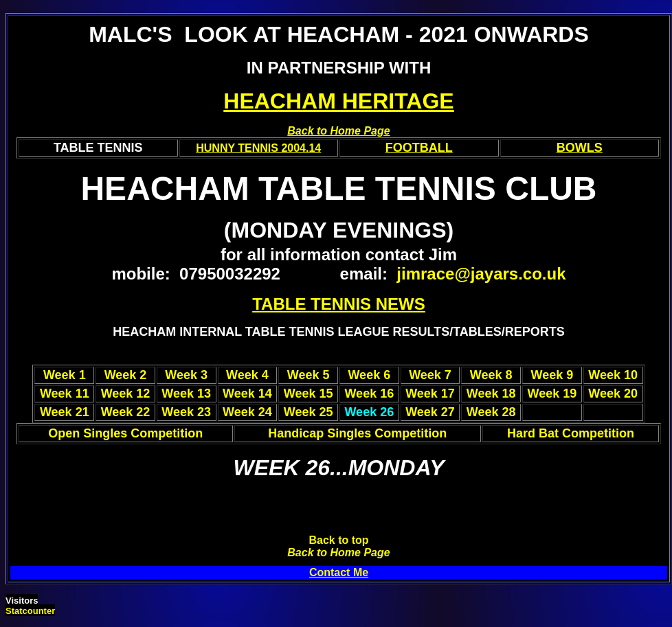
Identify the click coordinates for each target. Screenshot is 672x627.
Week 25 (309, 412)
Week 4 (247, 375)
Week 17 (430, 394)
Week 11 (65, 394)
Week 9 (552, 375)
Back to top (338, 540)
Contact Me (339, 572)
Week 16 (369, 394)
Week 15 (309, 394)
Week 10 (613, 375)
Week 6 (369, 375)
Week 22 (126, 412)
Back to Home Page (338, 552)
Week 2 (126, 375)
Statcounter (30, 611)
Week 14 (247, 394)
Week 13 (186, 394)
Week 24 (247, 412)
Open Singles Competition (125, 433)
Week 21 (65, 412)
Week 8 (491, 375)
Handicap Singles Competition (357, 433)
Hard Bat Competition (571, 433)
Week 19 (552, 394)
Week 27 (430, 412)
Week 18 (491, 394)
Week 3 (186, 375)
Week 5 (309, 375)
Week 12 (126, 394)
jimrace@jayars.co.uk (481, 274)
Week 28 (491, 412)
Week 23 (186, 412)
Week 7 (430, 375)
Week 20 (613, 394)
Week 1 (65, 375)
